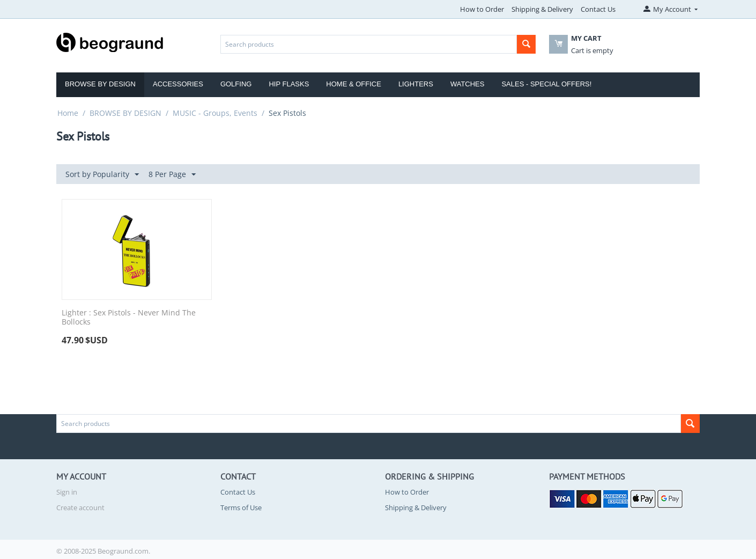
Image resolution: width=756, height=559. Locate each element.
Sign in (67, 492)
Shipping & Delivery (542, 9)
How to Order (482, 9)
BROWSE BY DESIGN (125, 113)
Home (68, 113)
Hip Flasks (289, 84)
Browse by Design (100, 84)
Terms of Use (241, 507)
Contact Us (598, 9)
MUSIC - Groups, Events (215, 113)
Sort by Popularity (102, 175)
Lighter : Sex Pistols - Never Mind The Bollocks (129, 318)
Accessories (178, 84)
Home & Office (354, 84)
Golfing (236, 84)
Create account (80, 507)
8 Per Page (172, 175)
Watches (468, 84)
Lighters (416, 84)
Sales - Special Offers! (546, 84)
